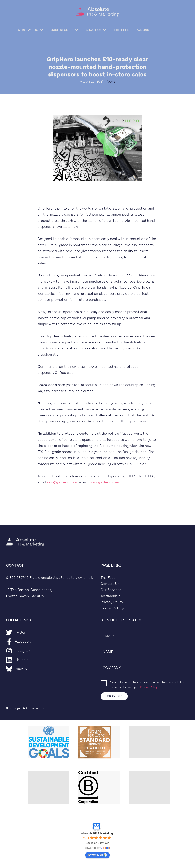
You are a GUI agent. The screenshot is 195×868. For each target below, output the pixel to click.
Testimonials (110, 596)
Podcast (140, 30)
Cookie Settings (113, 608)
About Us (93, 30)
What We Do (27, 30)
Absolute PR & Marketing (97, 833)
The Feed (118, 30)
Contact (169, 30)
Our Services (111, 590)
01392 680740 (17, 578)
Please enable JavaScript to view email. (61, 578)
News (111, 81)
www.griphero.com (104, 482)
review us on (98, 855)
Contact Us (110, 584)
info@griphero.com (62, 482)
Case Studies (62, 30)
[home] (97, 12)
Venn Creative (40, 708)
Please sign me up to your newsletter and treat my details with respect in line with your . (149, 685)
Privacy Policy (112, 602)
